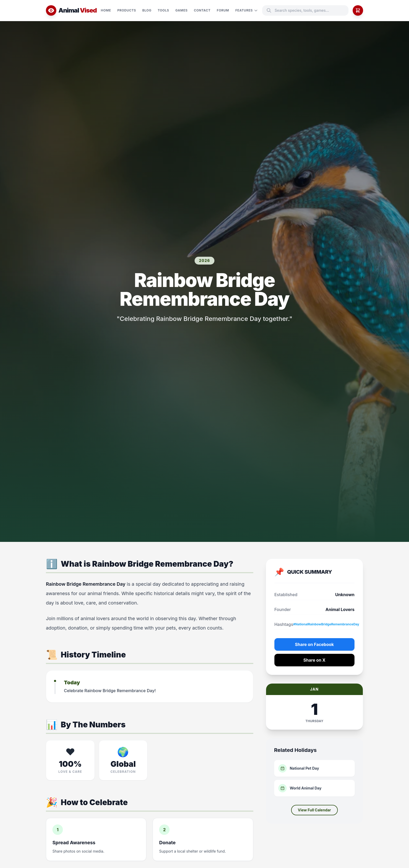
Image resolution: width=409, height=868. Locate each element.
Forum (223, 10)
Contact (202, 10)
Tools (164, 10)
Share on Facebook (314, 644)
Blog (147, 10)
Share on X (314, 660)
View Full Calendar (314, 810)
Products (127, 10)
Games (181, 10)
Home (106, 10)
